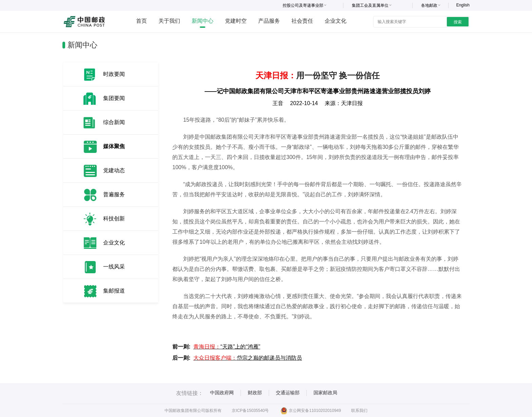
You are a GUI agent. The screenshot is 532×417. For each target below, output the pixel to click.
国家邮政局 (325, 393)
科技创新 (114, 219)
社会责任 (302, 21)
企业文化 (336, 21)
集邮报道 (114, 291)
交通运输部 (288, 393)
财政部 (255, 393)
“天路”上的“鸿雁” (227, 347)
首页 (141, 21)
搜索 (458, 22)
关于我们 (169, 21)
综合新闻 (114, 122)
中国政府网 (222, 393)
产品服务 (269, 21)
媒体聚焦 (114, 146)
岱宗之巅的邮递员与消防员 (248, 358)
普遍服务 (114, 194)
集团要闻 (114, 98)
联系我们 (359, 411)
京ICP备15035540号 (250, 411)
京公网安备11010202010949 (311, 411)
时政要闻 (114, 74)
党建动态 (114, 170)
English (463, 5)
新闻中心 (203, 21)
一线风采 (114, 267)
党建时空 (236, 21)
